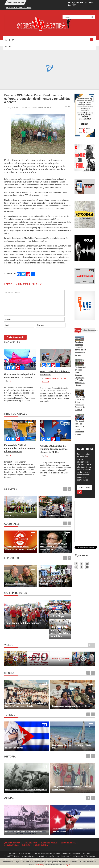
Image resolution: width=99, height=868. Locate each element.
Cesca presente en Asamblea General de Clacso (71, 706)
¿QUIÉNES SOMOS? (12, 843)
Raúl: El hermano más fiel (15, 584)
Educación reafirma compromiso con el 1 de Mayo (59, 612)
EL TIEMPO (26, 845)
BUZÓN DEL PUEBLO (49, 843)
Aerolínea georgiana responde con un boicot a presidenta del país (81, 349)
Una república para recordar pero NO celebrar (23, 831)
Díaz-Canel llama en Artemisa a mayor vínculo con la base (80, 428)
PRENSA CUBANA (41, 845)
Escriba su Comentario (34, 303)
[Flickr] (87, 567)
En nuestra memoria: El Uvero (19, 8)
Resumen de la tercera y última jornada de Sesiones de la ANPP (80, 403)
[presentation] (24, 335)
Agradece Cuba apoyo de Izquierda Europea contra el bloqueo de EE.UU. (54, 449)
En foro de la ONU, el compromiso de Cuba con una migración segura (20, 448)
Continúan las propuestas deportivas (55, 515)
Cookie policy (39, 865)
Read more (10, 626)
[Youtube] (10, 46)
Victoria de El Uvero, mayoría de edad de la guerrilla (26, 790)
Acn (11, 381)
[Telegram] (81, 567)
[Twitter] (13, 40)
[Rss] (6, 40)
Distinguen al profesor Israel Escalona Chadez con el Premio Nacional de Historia (80, 376)
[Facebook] (9, 40)
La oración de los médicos (16, 748)
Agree (68, 865)
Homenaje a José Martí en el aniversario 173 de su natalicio (60, 631)
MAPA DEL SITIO (30, 843)
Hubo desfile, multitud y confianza (23, 623)
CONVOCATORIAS (11, 845)
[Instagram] (6, 46)
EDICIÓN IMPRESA (68, 843)
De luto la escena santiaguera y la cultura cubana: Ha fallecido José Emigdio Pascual (53, 547)
